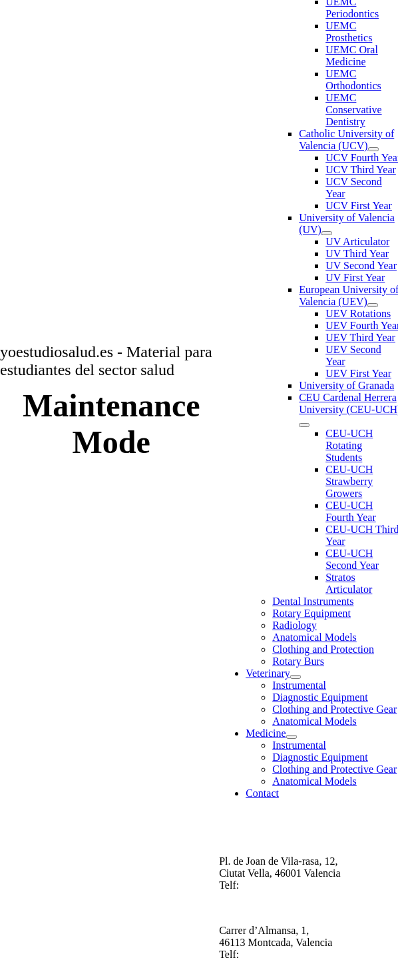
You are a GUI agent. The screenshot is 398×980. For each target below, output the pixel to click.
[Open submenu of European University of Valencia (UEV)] (373, 305)
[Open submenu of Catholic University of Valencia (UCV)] (373, 149)
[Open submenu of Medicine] (292, 737)
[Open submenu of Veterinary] (296, 677)
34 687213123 (278, 885)
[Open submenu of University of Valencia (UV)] (327, 233)
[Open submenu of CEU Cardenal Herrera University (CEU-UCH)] (304, 425)
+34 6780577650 (278, 954)
